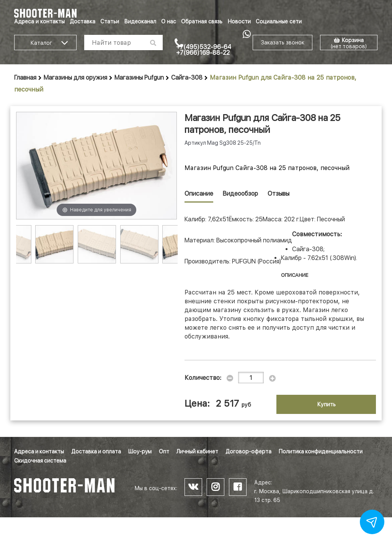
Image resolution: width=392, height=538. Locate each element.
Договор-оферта (248, 451)
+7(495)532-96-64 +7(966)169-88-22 (204, 50)
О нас (169, 21)
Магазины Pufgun (139, 78)
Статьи (110, 21)
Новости (239, 21)
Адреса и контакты (39, 21)
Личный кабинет (197, 451)
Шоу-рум (140, 451)
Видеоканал (140, 21)
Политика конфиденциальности (321, 451)
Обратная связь (202, 21)
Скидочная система (40, 461)
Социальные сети (279, 21)
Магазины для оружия (75, 78)
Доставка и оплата (96, 451)
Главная (25, 78)
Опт (164, 451)
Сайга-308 (187, 78)
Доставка (82, 21)
